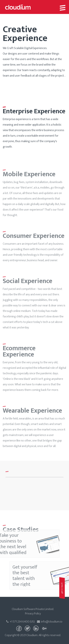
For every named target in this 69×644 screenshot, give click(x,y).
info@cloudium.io (50, 622)
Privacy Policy (33, 614)
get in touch (62, 588)
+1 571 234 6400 (18, 622)
